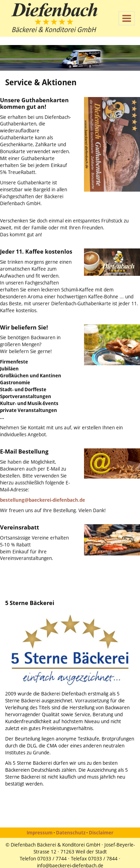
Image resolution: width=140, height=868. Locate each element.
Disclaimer (101, 832)
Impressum (40, 832)
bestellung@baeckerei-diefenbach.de (43, 500)
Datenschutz (71, 832)
